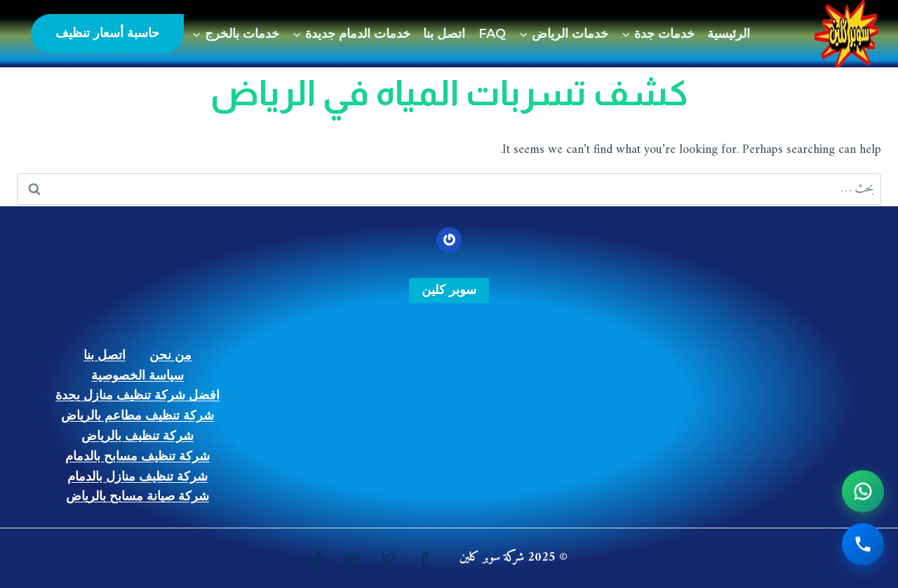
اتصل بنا (444, 34)
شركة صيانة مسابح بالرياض (138, 496)
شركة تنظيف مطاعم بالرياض (138, 415)
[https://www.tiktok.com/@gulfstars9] (316, 559)
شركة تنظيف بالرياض (138, 436)
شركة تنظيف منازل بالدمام (138, 476)
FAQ (492, 34)
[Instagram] (352, 559)
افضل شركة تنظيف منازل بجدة (138, 395)
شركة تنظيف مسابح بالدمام (138, 456)
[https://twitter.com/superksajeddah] (389, 559)
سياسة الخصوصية (138, 375)
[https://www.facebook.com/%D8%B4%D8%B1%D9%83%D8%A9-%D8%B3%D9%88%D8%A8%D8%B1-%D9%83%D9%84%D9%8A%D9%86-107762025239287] (424, 559)
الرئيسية (729, 34)
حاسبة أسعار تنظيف (107, 33)
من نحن (170, 355)
